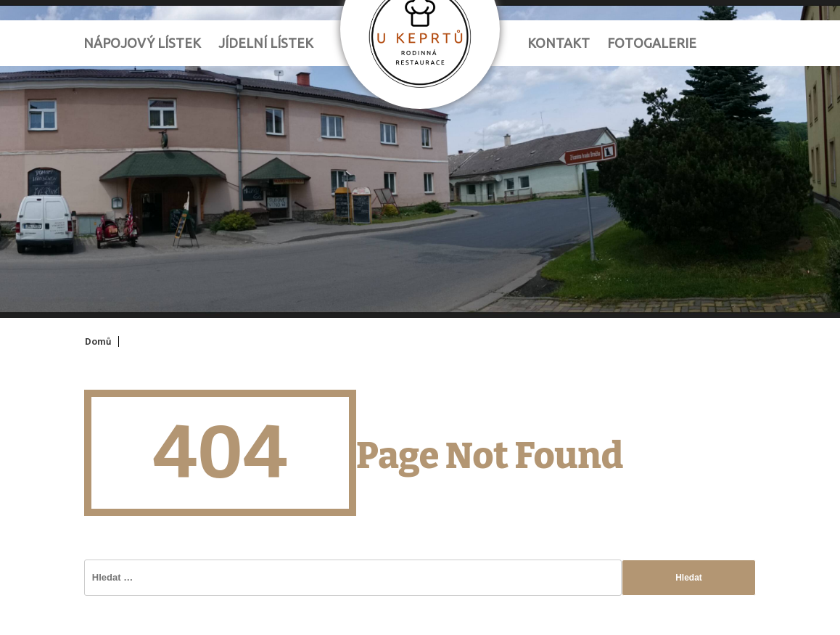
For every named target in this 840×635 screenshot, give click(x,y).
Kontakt (559, 43)
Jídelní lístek (266, 43)
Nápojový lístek (142, 43)
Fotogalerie (652, 43)
